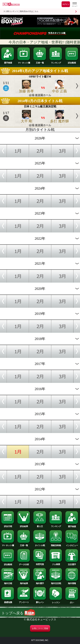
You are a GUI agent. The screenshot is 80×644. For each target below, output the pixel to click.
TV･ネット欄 (24, 62)
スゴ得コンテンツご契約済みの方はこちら (21, 11)
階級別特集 (56, 544)
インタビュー (72, 544)
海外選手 (40, 582)
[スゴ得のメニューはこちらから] (74, 5)
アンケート (24, 601)
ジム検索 (56, 563)
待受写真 (40, 563)
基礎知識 (8, 601)
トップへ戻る (18, 613)
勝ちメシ (40, 601)
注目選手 (72, 563)
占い (72, 601)
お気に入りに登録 (40, 628)
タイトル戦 (40, 544)
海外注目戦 (56, 582)
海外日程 (8, 582)
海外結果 (24, 582)
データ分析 (24, 563)
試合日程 (8, 525)
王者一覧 (40, 62)
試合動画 (72, 62)
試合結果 (24, 525)
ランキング (56, 62)
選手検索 (8, 62)
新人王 (40, 525)
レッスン (56, 601)
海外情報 (72, 582)
